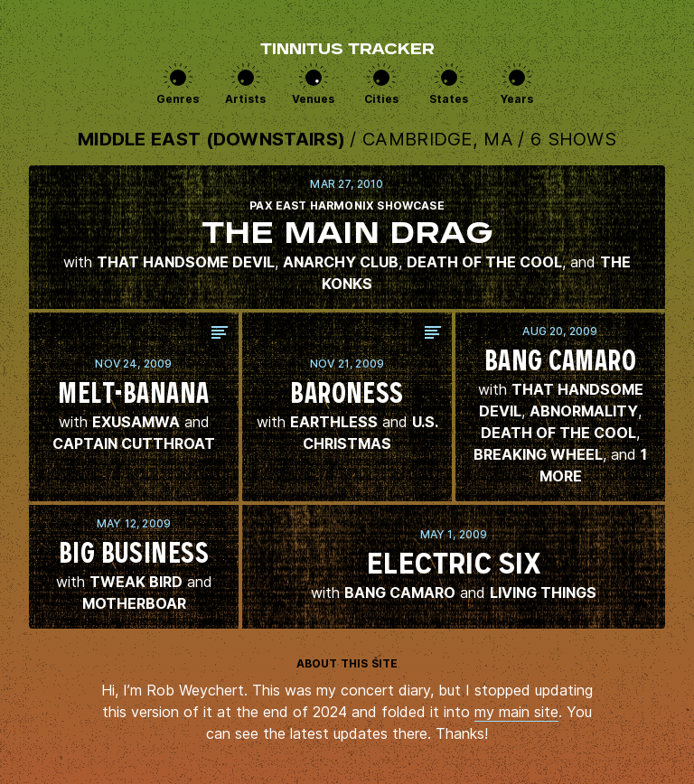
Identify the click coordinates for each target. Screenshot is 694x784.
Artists (245, 99)
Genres (178, 99)
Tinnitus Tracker (347, 51)
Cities (381, 99)
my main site (516, 712)
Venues (313, 99)
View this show (347, 237)
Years (517, 99)
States (449, 99)
